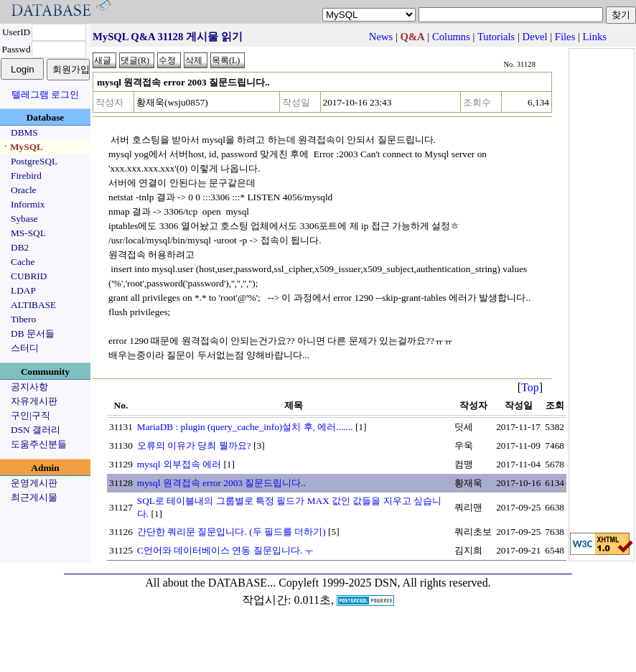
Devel (535, 37)
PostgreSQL (34, 161)
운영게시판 (34, 483)
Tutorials (496, 37)
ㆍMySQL (22, 147)
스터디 (25, 348)
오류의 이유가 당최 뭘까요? (194, 445)
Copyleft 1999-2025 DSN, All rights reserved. (385, 583)
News (381, 37)
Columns (451, 37)
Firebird (26, 176)
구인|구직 (31, 415)
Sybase (24, 219)
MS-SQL (28, 233)
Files (565, 37)
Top (530, 387)
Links (595, 37)
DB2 (20, 247)
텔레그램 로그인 (45, 94)
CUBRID (29, 276)
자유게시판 (34, 401)
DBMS (24, 132)
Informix (28, 204)
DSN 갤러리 (36, 430)
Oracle (24, 190)
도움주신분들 (39, 444)
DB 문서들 (33, 333)
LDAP (23, 290)
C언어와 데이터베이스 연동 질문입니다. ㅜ (226, 550)
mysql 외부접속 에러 (179, 464)
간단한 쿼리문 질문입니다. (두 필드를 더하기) (232, 532)
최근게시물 (34, 497)
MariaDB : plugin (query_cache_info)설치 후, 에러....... (245, 427)
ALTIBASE (33, 305)
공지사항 (29, 387)
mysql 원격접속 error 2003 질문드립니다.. (221, 483)
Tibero (23, 319)
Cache (23, 262)
